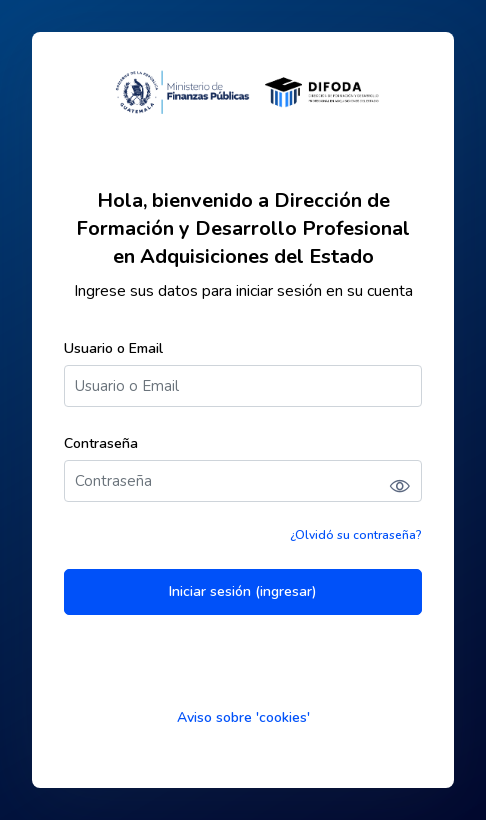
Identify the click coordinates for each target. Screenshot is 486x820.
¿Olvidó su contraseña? (356, 535)
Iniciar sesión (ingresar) (243, 591)
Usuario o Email (113, 348)
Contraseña (101, 443)
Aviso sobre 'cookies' (243, 717)
